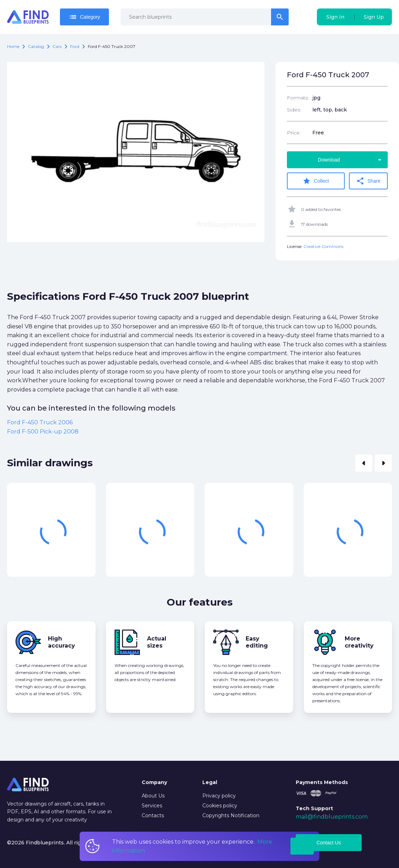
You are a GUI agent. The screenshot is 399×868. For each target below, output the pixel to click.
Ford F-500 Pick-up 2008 (43, 432)
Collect (316, 181)
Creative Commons (323, 246)
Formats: (298, 98)
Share (368, 181)
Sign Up (374, 17)
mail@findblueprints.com (332, 817)
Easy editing (257, 642)
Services (152, 806)
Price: (294, 133)
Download (353, 160)
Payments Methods (322, 782)
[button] (364, 463)
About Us (153, 796)
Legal (210, 782)
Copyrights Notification (231, 815)
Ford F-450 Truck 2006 (40, 422)
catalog (36, 46)
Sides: (294, 110)
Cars (57, 46)
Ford (75, 46)
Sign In (335, 17)
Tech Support (314, 808)
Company (154, 782)
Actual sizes (157, 642)
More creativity (359, 642)
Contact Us (329, 843)
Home (13, 46)
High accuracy (62, 642)
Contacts (153, 815)
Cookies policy (220, 806)
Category (84, 17)
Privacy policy (219, 796)
